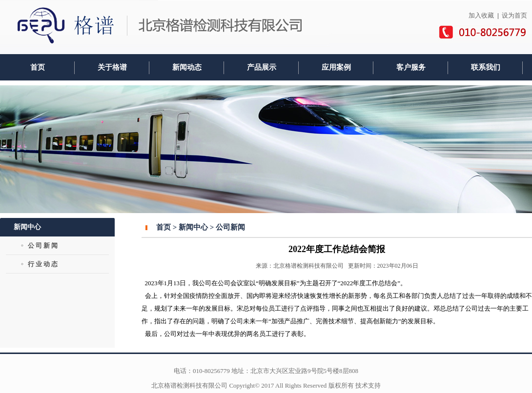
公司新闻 (43, 246)
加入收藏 (481, 15)
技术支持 (368, 385)
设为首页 (514, 15)
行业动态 (43, 264)
